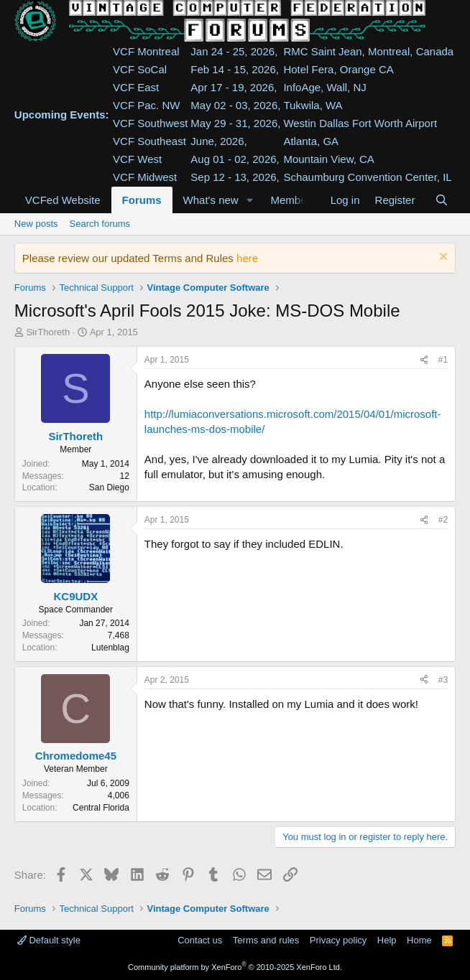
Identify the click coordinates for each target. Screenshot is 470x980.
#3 (443, 680)
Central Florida (101, 808)
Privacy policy (338, 940)
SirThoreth (48, 332)
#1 (443, 360)
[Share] (424, 360)
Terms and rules (266, 940)
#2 (443, 520)
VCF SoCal (140, 69)
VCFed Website (63, 200)
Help (387, 940)
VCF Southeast (149, 141)
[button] (250, 200)
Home (419, 940)
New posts (36, 224)
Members (294, 200)
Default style (49, 940)
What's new (211, 200)
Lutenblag (110, 648)
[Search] (442, 200)
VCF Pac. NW (146, 105)
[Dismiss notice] (442, 258)
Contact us (200, 940)
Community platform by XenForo (235, 967)
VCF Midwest (145, 177)
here (247, 258)
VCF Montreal (146, 51)
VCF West (137, 159)
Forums (142, 200)
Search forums (100, 224)
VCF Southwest (150, 123)
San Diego (109, 487)
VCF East (136, 87)
